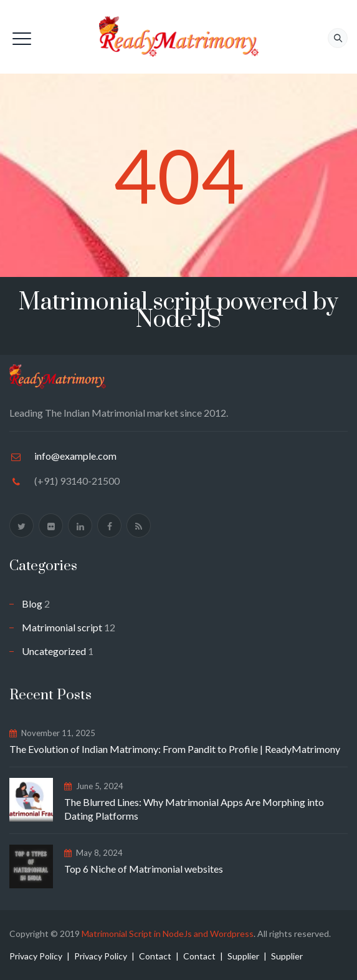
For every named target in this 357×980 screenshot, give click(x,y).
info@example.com (75, 456)
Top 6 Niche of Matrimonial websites (144, 869)
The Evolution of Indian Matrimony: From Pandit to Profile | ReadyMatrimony (175, 749)
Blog (32, 604)
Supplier (243, 956)
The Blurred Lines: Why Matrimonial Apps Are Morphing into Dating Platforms (194, 809)
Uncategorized (54, 651)
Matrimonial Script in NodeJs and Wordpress (168, 934)
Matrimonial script (62, 627)
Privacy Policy (36, 956)
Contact (155, 956)
